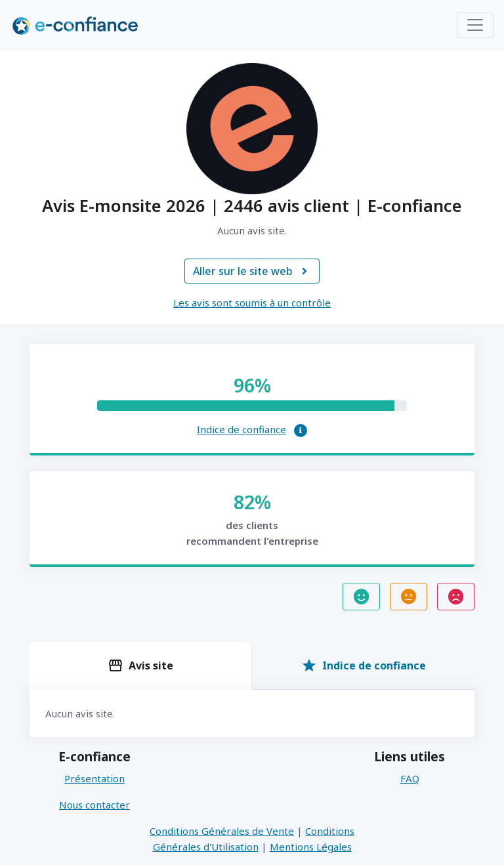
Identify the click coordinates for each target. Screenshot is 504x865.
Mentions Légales (311, 847)
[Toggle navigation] (475, 25)
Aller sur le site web (252, 271)
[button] (301, 431)
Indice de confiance (241, 429)
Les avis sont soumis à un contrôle (252, 303)
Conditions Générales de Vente (222, 831)
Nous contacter (94, 805)
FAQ (410, 778)
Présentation (94, 778)
